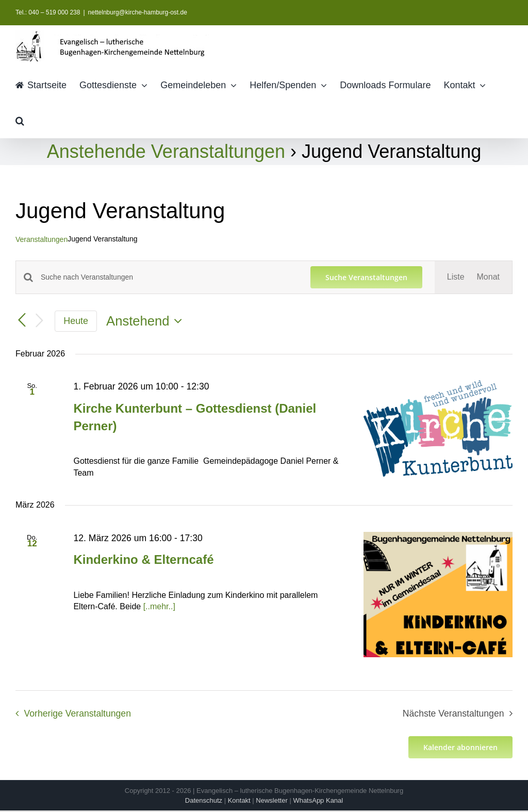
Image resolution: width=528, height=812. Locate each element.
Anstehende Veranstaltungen (166, 151)
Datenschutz (204, 800)
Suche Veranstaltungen (366, 277)
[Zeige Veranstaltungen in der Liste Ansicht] (456, 277)
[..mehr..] (159, 606)
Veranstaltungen (42, 239)
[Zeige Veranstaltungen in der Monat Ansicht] (488, 277)
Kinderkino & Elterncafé (143, 559)
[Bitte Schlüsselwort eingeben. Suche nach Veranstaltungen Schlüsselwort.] (169, 277)
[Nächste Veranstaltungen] (39, 321)
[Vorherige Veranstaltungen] (22, 320)
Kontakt (239, 800)
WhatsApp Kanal (318, 800)
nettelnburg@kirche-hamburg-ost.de (138, 12)
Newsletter (271, 800)
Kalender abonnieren (460, 747)
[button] (20, 120)
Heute (76, 321)
